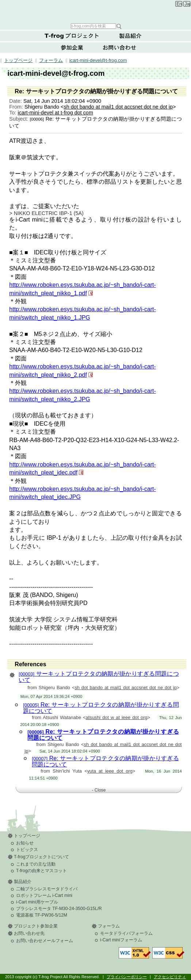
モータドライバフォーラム (126, 933)
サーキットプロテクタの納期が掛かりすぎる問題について (99, 677)
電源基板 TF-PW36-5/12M (42, 915)
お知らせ (25, 843)
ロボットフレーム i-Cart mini (44, 895)
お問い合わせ (119, 47)
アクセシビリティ (170, 977)
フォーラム (51, 60)
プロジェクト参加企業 (36, 926)
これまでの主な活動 (36, 864)
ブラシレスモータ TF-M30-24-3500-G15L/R (59, 909)
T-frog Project (96, 11)
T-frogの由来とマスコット (41, 871)
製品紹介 (130, 36)
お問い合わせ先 (29, 933)
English (179, 4)
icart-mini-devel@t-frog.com (98, 60)
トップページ (18, 60)
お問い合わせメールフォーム (45, 941)
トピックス (27, 850)
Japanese (188, 4)
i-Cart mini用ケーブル (37, 902)
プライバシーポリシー (127, 977)
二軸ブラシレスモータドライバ (47, 889)
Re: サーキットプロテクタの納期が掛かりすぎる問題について (101, 708)
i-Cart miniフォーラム (121, 940)
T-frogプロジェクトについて (72, 36)
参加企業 (72, 47)
